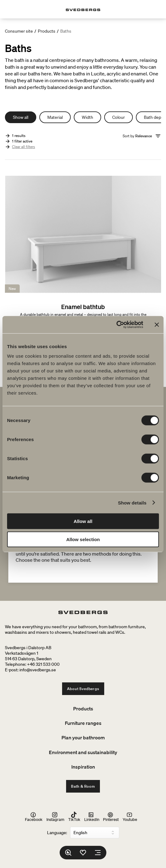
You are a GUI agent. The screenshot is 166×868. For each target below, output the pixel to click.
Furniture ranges (83, 723)
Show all (21, 117)
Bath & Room (83, 786)
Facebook (34, 817)
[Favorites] (83, 853)
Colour (119, 117)
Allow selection (83, 539)
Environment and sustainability (83, 752)
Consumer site (19, 31)
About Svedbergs (83, 689)
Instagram (55, 817)
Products (47, 31)
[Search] (68, 853)
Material (55, 117)
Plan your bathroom (83, 737)
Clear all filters (24, 147)
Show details (132, 502)
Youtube (130, 817)
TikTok (74, 817)
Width (87, 117)
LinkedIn (92, 817)
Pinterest (111, 817)
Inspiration (83, 767)
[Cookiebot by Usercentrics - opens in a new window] (116, 325)
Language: (57, 833)
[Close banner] (157, 325)
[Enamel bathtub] (83, 274)
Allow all (83, 521)
